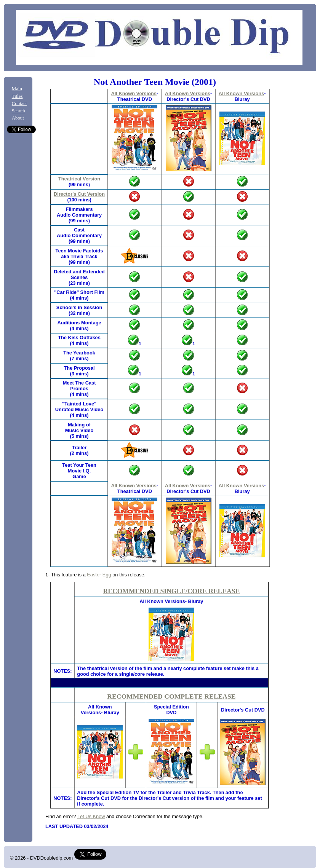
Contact (19, 104)
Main (17, 89)
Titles (17, 96)
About (18, 118)
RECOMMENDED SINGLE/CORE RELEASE (172, 591)
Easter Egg (99, 575)
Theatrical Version (79, 179)
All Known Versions (134, 93)
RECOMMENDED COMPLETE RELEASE (171, 696)
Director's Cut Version (79, 194)
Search (18, 111)
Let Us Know (91, 816)
